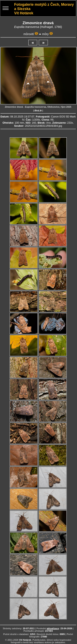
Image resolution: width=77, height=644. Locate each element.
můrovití (29, 34)
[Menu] (6, 9)
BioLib (38, 111)
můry (45, 34)
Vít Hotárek (25, 640)
